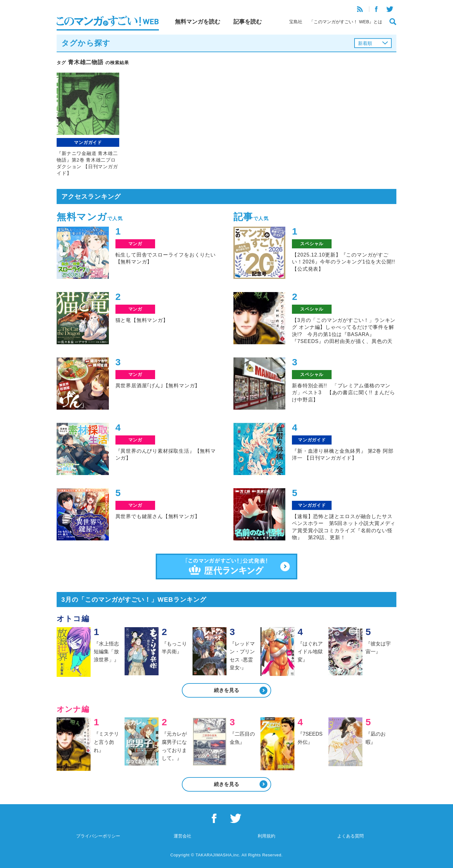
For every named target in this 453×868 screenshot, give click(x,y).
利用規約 (266, 836)
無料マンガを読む (198, 22)
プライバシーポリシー (98, 836)
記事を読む (248, 22)
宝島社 (296, 22)
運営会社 (182, 836)
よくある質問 (350, 836)
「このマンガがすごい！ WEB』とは (346, 22)
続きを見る (226, 690)
